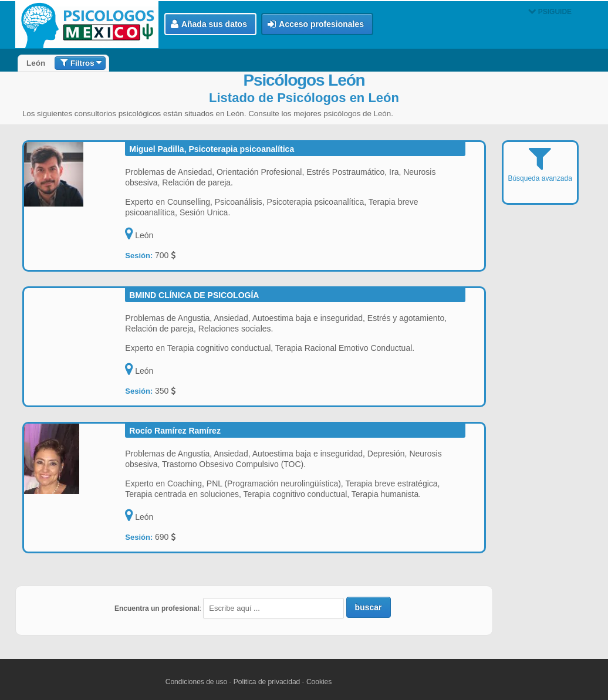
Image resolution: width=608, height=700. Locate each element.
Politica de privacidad (267, 682)
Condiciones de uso (196, 682)
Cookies (319, 682)
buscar (369, 607)
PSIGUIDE (550, 12)
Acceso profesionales (316, 24)
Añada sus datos (209, 24)
